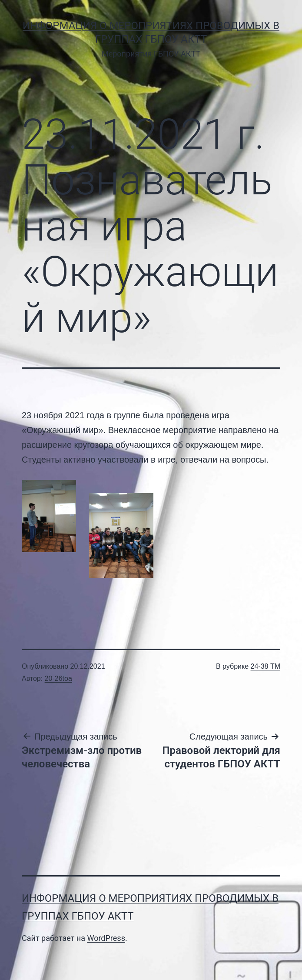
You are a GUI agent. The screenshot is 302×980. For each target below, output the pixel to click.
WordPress (106, 938)
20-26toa (58, 678)
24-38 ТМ (265, 666)
